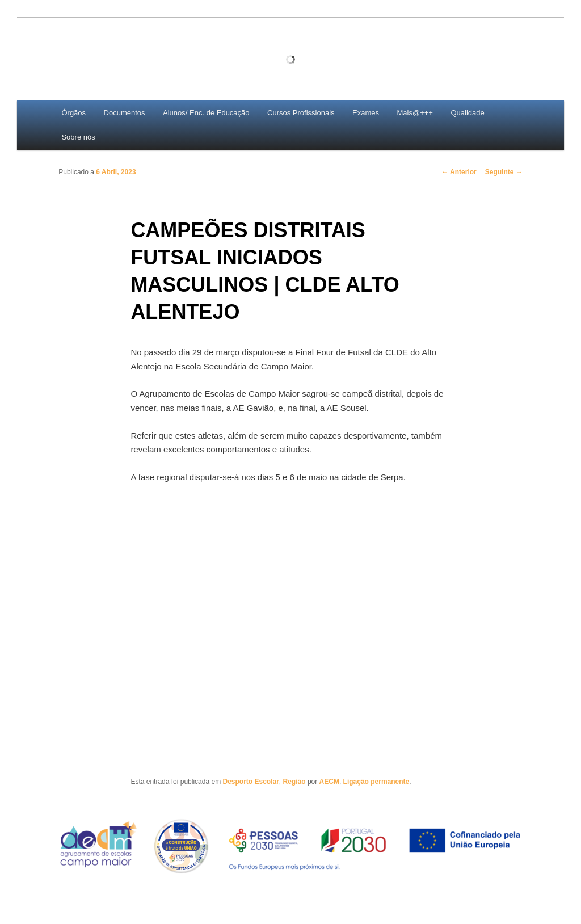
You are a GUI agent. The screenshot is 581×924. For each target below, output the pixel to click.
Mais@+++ (415, 113)
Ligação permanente (376, 782)
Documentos (125, 113)
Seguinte (504, 172)
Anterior (459, 172)
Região (294, 782)
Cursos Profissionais (301, 113)
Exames (366, 113)
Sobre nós (78, 137)
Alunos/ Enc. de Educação (206, 113)
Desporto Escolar (250, 782)
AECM (329, 782)
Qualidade (467, 113)
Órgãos (73, 113)
